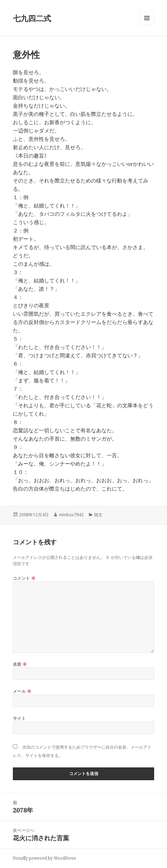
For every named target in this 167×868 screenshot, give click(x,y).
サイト (19, 718)
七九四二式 (32, 18)
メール (22, 691)
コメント (24, 578)
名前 (20, 664)
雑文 (98, 515)
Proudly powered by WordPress (44, 858)
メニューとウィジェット (147, 25)
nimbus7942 (71, 515)
